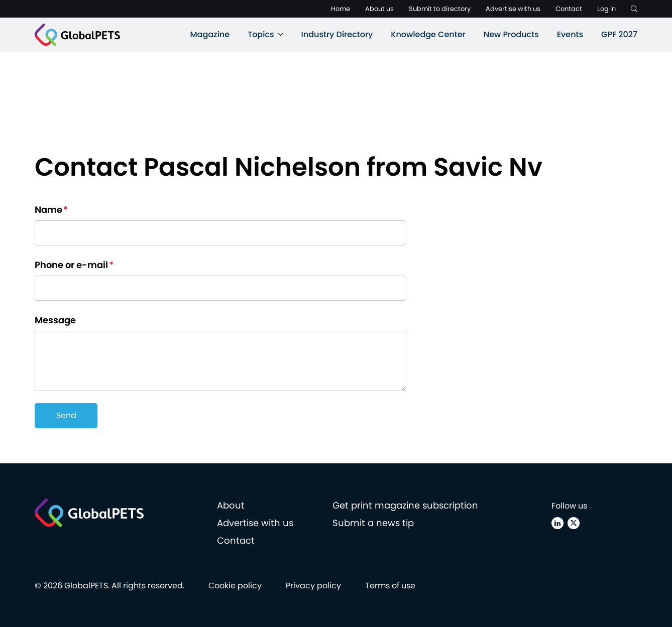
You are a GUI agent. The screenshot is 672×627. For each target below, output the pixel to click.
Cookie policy (235, 586)
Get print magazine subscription (405, 505)
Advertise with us (513, 9)
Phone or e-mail (74, 265)
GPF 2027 (619, 34)
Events (570, 34)
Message (55, 320)
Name (51, 210)
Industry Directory (337, 34)
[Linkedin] (557, 523)
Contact (569, 9)
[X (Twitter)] (574, 523)
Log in (606, 9)
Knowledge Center (428, 34)
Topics (261, 34)
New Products (511, 34)
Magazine (210, 34)
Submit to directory (440, 9)
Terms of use (390, 586)
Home (341, 9)
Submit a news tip (373, 523)
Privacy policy (313, 586)
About (231, 505)
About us (379, 9)
